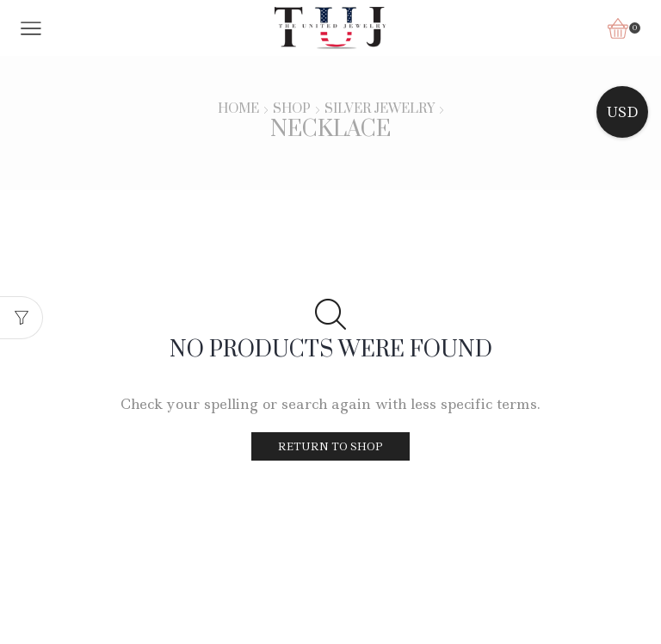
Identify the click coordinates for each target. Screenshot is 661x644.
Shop (292, 109)
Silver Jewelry (380, 109)
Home (238, 109)
